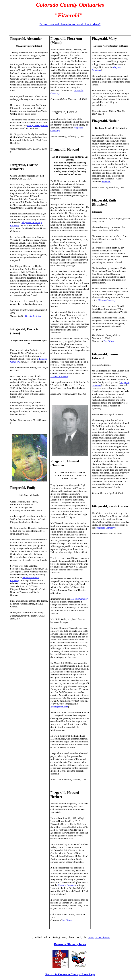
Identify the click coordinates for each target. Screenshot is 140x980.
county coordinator (99, 937)
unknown (106, 182)
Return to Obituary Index (70, 944)
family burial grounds (37, 125)
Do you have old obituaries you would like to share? (70, 24)
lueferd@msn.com (59, 707)
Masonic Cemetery (59, 376)
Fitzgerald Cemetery (105, 528)
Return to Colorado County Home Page (70, 974)
